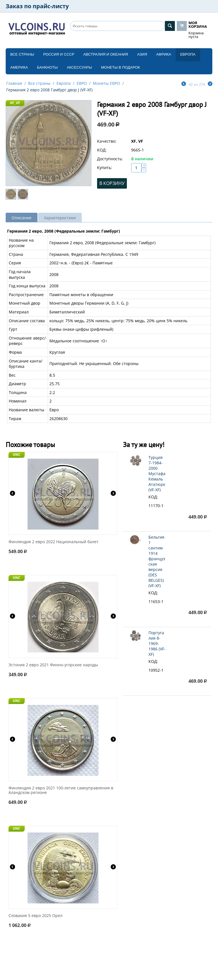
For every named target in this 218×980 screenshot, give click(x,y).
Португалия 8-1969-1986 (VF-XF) (157, 643)
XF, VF (15, 103)
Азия (142, 54)
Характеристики (60, 218)
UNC (17, 455)
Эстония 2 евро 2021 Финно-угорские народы (53, 665)
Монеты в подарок (120, 67)
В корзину (112, 183)
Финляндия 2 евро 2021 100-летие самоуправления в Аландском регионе (61, 791)
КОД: (102, 150)
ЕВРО (82, 83)
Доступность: (110, 159)
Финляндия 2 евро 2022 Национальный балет (54, 542)
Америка (19, 67)
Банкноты (47, 67)
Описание (22, 218)
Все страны (22, 54)
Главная (14, 83)
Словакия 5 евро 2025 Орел (35, 916)
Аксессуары (79, 67)
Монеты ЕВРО (106, 83)
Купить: (105, 167)
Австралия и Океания (106, 54)
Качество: (107, 141)
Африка (163, 54)
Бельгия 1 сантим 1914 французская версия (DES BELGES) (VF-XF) (157, 561)
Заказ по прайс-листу (37, 6)
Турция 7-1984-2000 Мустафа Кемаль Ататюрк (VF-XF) (157, 474)
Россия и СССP (59, 54)
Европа (188, 54)
